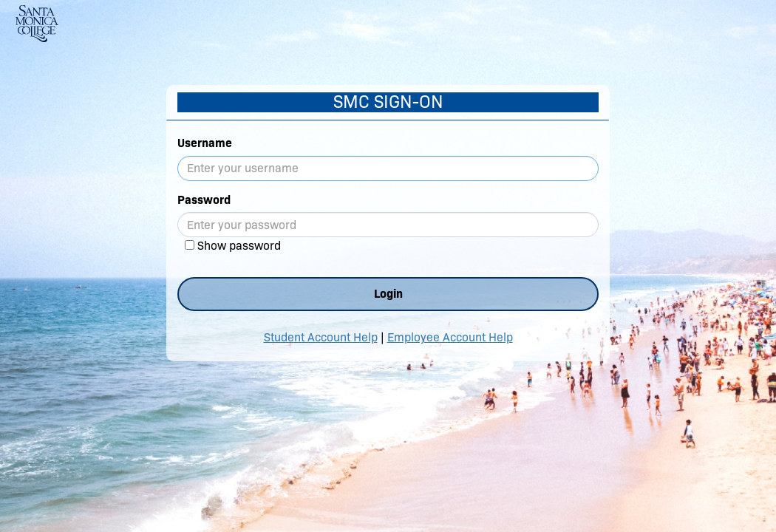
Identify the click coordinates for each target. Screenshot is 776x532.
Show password (239, 246)
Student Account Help (321, 337)
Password (204, 200)
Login (388, 294)
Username (205, 143)
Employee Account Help (450, 337)
